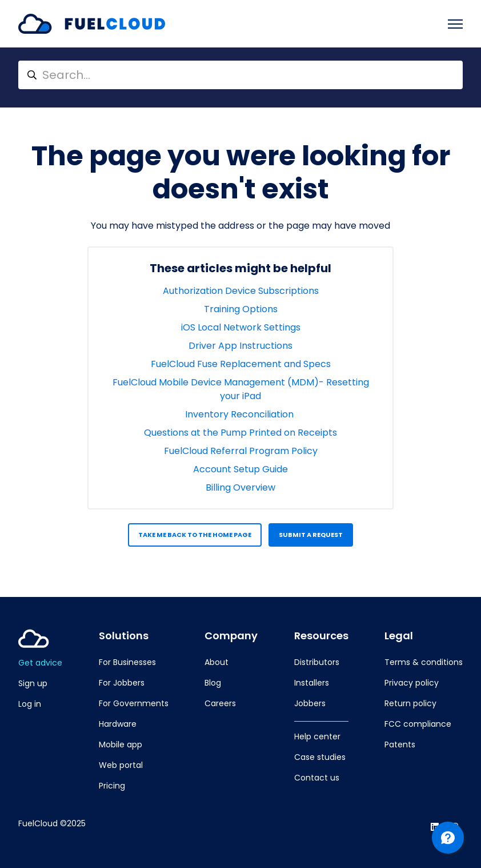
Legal (399, 636)
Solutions (124, 636)
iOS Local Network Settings (241, 327)
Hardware (118, 724)
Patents (400, 744)
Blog (213, 683)
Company (231, 636)
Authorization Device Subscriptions (241, 291)
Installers (312, 683)
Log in (30, 704)
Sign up (33, 683)
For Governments (134, 703)
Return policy (410, 703)
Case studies (320, 757)
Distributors (317, 662)
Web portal (121, 765)
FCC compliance (418, 724)
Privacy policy (412, 683)
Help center (317, 736)
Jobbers (310, 703)
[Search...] (240, 75)
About (217, 662)
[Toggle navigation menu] (455, 24)
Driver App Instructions (240, 346)
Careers (220, 703)
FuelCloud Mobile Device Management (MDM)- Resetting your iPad (241, 389)
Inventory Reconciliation (240, 414)
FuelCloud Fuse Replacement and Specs (241, 364)
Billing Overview (240, 487)
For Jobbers (122, 683)
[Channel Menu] (448, 838)
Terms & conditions (424, 662)
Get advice (40, 663)
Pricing (112, 786)
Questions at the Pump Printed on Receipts (240, 433)
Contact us (317, 778)
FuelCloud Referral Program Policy (241, 451)
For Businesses (127, 662)
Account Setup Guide (240, 469)
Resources (321, 636)
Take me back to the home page (195, 535)
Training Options (241, 309)
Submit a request (311, 535)
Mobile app (121, 744)
